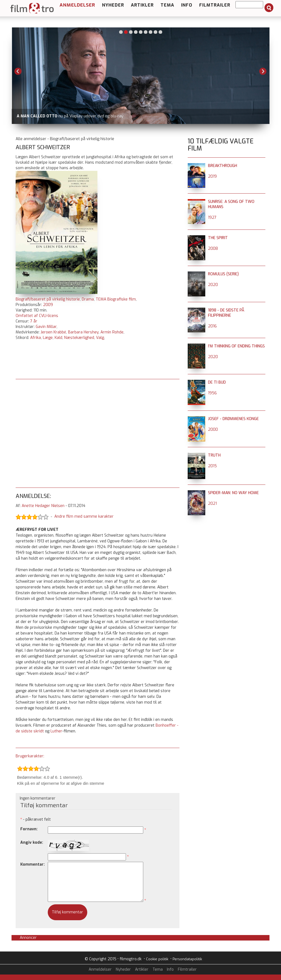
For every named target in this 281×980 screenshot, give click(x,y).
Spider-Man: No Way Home (233, 493)
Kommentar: (33, 864)
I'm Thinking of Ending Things (236, 346)
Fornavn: (29, 829)
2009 (48, 305)
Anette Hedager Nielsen (43, 506)
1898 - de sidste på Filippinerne (226, 313)
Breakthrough (223, 166)
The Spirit (218, 238)
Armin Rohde (112, 332)
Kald (58, 338)
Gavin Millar (46, 327)
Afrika (36, 338)
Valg (100, 338)
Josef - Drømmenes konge (233, 419)
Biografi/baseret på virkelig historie (48, 299)
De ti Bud (217, 382)
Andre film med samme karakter (84, 517)
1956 (212, 393)
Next (263, 71)
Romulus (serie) (223, 274)
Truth (214, 455)
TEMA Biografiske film (116, 299)
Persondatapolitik (187, 959)
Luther (56, 731)
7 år (34, 321)
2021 (212, 504)
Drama (88, 299)
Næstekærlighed (79, 338)
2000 (213, 430)
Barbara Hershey (83, 332)
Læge (48, 338)
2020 (213, 285)
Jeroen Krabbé (53, 332)
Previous (18, 71)
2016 (212, 326)
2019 (212, 176)
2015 (212, 466)
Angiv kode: (32, 842)
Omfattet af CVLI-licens (37, 316)
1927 (212, 218)
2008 (213, 249)
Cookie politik (157, 959)
